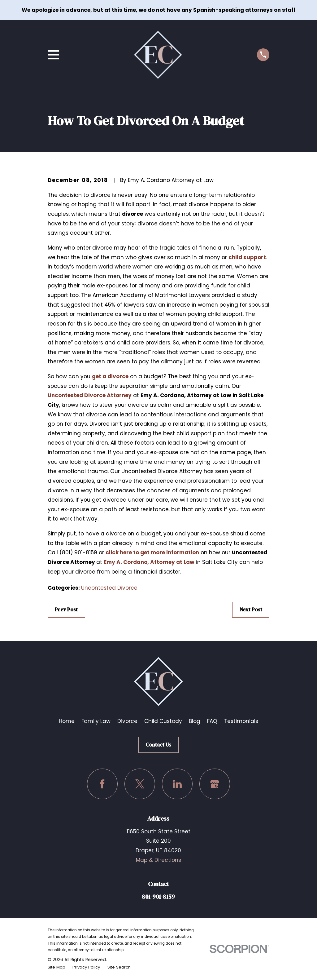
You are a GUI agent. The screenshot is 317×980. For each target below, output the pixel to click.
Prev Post (66, 610)
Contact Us (158, 745)
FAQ (212, 721)
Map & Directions (158, 860)
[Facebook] (102, 784)
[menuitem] (57, 967)
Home (67, 721)
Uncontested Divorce (109, 588)
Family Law (96, 721)
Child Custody (163, 721)
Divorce (127, 721)
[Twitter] (140, 784)
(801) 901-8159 (78, 552)
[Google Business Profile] (215, 784)
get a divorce (110, 376)
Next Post (251, 610)
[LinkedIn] (177, 784)
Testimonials (241, 721)
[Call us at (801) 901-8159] (263, 55)
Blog (195, 721)
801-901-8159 (158, 897)
